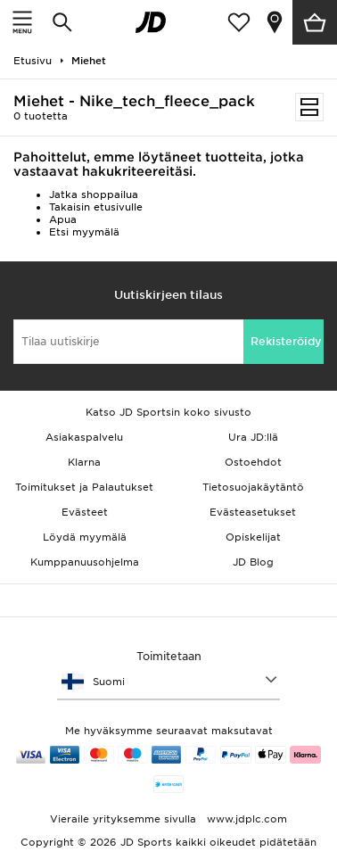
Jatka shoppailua (94, 194)
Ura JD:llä (253, 437)
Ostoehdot (253, 462)
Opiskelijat (253, 537)
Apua (63, 219)
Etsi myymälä (84, 232)
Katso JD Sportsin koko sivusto (168, 412)
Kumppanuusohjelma (85, 562)
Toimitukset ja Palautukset (84, 487)
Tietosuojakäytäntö (253, 487)
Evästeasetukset (253, 512)
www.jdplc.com (245, 819)
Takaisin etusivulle (96, 207)
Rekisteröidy (286, 341)
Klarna (84, 462)
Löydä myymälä (85, 537)
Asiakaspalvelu (84, 437)
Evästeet (85, 512)
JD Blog (253, 562)
